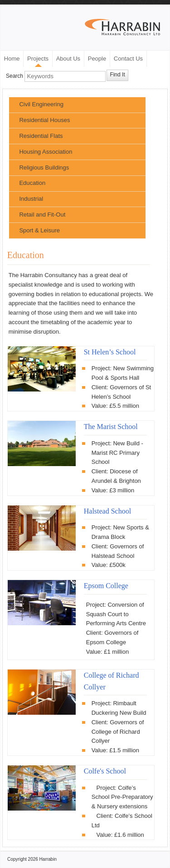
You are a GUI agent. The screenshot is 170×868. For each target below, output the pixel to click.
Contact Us (128, 59)
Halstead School (107, 511)
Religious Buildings (44, 167)
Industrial (31, 199)
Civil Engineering (41, 104)
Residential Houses (44, 120)
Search (15, 76)
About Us (68, 59)
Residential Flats (41, 136)
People (97, 59)
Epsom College (106, 586)
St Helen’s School (110, 352)
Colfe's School (105, 771)
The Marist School (111, 427)
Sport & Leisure (39, 230)
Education (32, 183)
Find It (117, 75)
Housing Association (46, 152)
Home (12, 59)
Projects (38, 59)
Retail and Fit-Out (42, 215)
